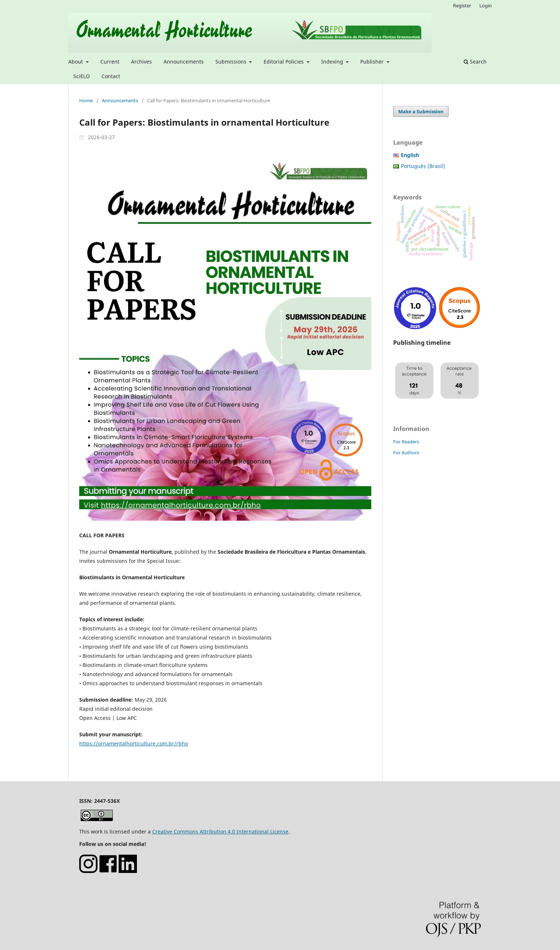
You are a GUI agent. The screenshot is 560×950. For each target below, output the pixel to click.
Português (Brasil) (423, 166)
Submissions (232, 62)
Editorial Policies (284, 62)
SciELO (82, 76)
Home (86, 100)
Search (475, 62)
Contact (111, 76)
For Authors (406, 453)
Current (110, 62)
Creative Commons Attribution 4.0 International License (220, 831)
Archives (141, 62)
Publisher (373, 62)
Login (486, 5)
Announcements (184, 62)
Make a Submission (421, 111)
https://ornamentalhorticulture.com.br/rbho (134, 743)
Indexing (333, 62)
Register (462, 5)
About (76, 62)
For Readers (406, 442)
